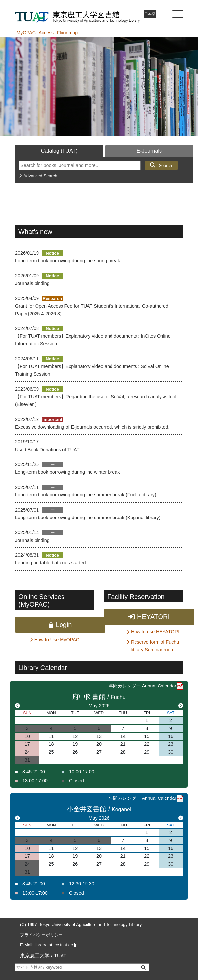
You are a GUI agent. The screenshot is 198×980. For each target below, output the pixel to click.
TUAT (60, 955)
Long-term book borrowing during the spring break (68, 261)
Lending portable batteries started (50, 563)
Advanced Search (40, 176)
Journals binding (32, 283)
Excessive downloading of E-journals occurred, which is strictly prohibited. (92, 427)
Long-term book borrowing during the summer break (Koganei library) (88, 518)
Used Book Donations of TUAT (47, 450)
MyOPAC (26, 33)
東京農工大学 (35, 955)
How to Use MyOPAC (57, 640)
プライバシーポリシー (41, 935)
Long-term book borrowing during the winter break (67, 472)
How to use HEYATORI (155, 632)
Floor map (67, 33)
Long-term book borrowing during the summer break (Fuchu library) (86, 495)
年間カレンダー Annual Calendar (142, 686)
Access (46, 33)
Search (165, 166)
